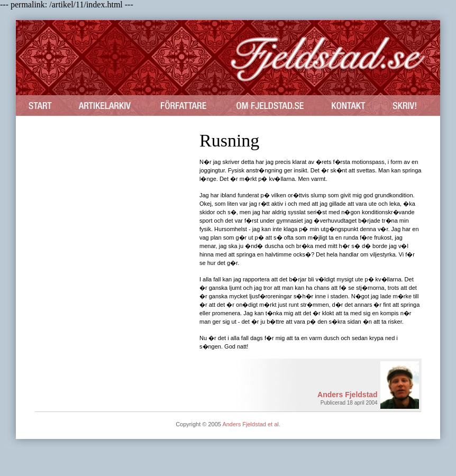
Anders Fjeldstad (348, 395)
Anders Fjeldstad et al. (251, 424)
